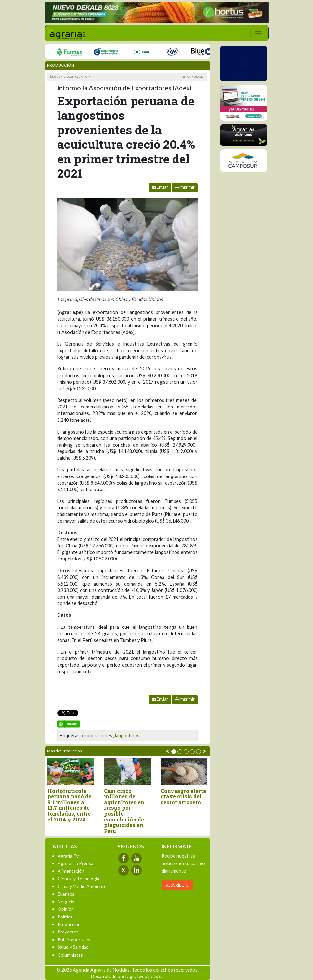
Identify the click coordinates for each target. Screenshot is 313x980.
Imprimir (185, 187)
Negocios (67, 901)
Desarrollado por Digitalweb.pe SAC (127, 976)
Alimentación (71, 871)
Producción (61, 65)
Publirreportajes (74, 939)
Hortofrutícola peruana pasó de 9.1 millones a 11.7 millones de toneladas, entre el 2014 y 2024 (69, 805)
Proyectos (68, 932)
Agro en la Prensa (75, 863)
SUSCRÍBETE (177, 885)
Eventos (66, 894)
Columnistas (70, 955)
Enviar (160, 187)
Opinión (66, 909)
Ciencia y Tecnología (78, 879)
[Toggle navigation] (258, 33)
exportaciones (97, 735)
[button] (174, 752)
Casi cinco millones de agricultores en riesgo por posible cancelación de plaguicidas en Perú (124, 811)
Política (65, 917)
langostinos (127, 735)
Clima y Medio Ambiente (82, 886)
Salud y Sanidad (73, 947)
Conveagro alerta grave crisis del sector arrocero (183, 797)
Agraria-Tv (68, 856)
